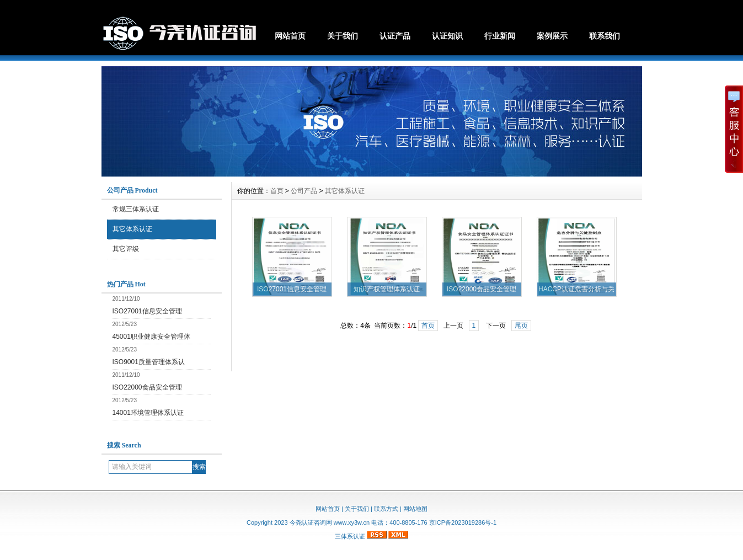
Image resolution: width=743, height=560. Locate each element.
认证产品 (395, 36)
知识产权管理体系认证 (387, 289)
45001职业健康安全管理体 (151, 337)
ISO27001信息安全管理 (147, 311)
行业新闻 (500, 36)
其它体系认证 (132, 229)
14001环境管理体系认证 (148, 413)
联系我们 (605, 36)
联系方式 (386, 509)
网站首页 (290, 36)
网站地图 (415, 509)
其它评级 (126, 249)
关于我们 (343, 36)
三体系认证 (350, 536)
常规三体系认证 (136, 209)
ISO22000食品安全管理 (147, 387)
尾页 (521, 326)
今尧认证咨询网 (311, 522)
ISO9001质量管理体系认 (149, 362)
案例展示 (552, 36)
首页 (277, 191)
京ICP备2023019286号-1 (463, 522)
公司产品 (304, 191)
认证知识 (447, 36)
